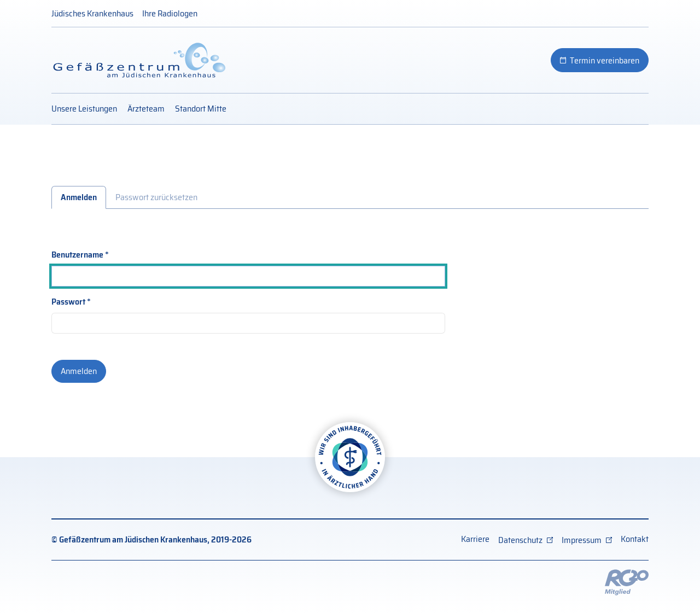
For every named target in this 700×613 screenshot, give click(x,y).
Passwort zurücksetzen (156, 197)
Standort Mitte (201, 109)
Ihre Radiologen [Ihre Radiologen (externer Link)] (170, 13)
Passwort (68, 302)
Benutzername (77, 255)
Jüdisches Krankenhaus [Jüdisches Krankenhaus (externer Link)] (92, 13)
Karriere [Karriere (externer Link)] (475, 539)
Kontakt (635, 539)
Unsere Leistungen (84, 109)
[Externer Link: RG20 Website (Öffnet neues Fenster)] (627, 582)
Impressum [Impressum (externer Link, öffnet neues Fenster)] (582, 540)
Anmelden (79, 197)
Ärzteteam (146, 109)
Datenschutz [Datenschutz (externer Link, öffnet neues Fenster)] (520, 540)
